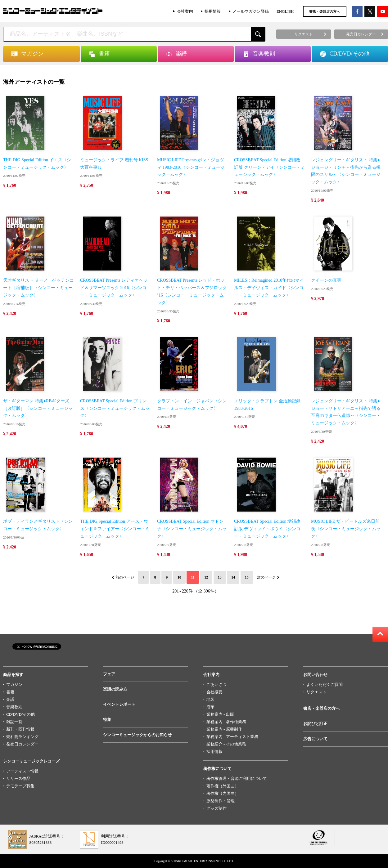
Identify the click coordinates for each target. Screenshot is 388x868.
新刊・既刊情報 (20, 729)
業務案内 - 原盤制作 (224, 729)
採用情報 (213, 11)
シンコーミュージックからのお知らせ (137, 735)
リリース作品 (18, 779)
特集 (107, 720)
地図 (210, 699)
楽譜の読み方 (115, 689)
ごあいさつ (217, 685)
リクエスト (316, 692)
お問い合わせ (315, 675)
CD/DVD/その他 (20, 714)
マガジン (14, 685)
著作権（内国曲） (223, 793)
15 (247, 577)
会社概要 (214, 692)
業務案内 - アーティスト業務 (232, 737)
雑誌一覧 (14, 722)
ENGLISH (285, 11)
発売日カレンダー (22, 744)
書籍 (10, 692)
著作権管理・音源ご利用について (237, 779)
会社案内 (185, 11)
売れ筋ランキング (22, 737)
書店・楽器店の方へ (325, 11)
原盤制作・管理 (221, 801)
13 (220, 577)
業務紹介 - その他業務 (226, 744)
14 (233, 577)
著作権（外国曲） (223, 786)
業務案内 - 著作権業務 (226, 722)
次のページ (266, 577)
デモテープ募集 (20, 786)
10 (179, 577)
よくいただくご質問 (325, 685)
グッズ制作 (217, 808)
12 (206, 577)
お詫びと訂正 (315, 724)
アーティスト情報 (22, 771)
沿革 (210, 707)
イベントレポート (119, 704)
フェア (109, 674)
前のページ (125, 577)
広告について (315, 739)
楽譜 (10, 699)
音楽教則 (14, 707)
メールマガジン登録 (251, 11)
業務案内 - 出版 (220, 714)
